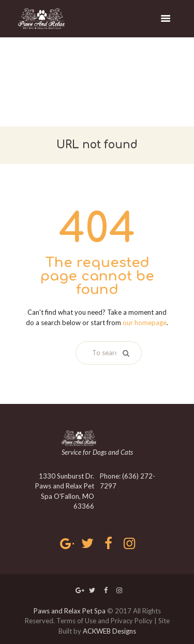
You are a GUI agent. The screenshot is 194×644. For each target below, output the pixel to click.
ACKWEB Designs (109, 631)
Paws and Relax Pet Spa (70, 611)
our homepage (145, 323)
